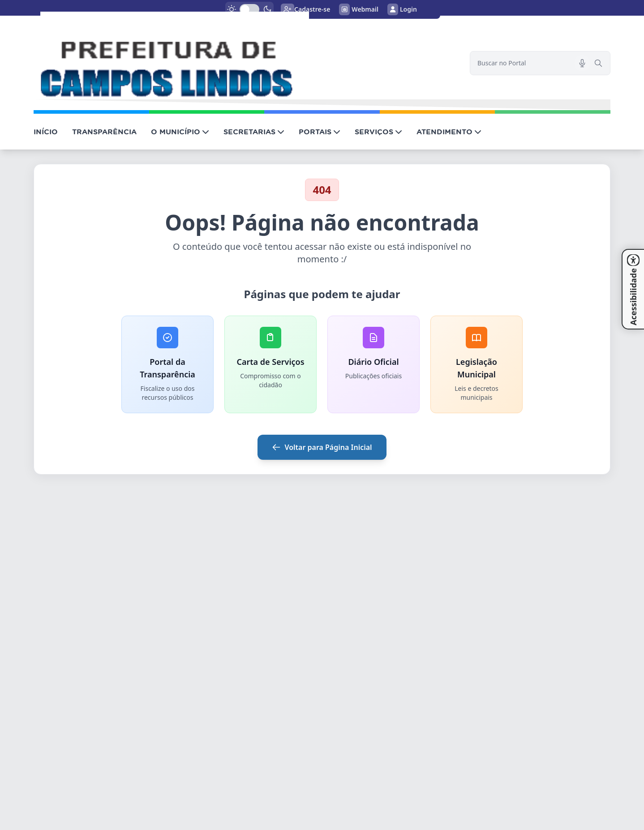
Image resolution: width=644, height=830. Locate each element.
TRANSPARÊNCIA (104, 132)
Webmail (359, 9)
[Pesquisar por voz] (582, 63)
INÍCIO (46, 132)
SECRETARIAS (254, 132)
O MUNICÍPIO (180, 132)
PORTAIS (320, 132)
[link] (246, 56)
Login (402, 9)
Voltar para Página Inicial (322, 447)
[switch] (249, 9)
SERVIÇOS (378, 132)
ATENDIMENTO (449, 132)
